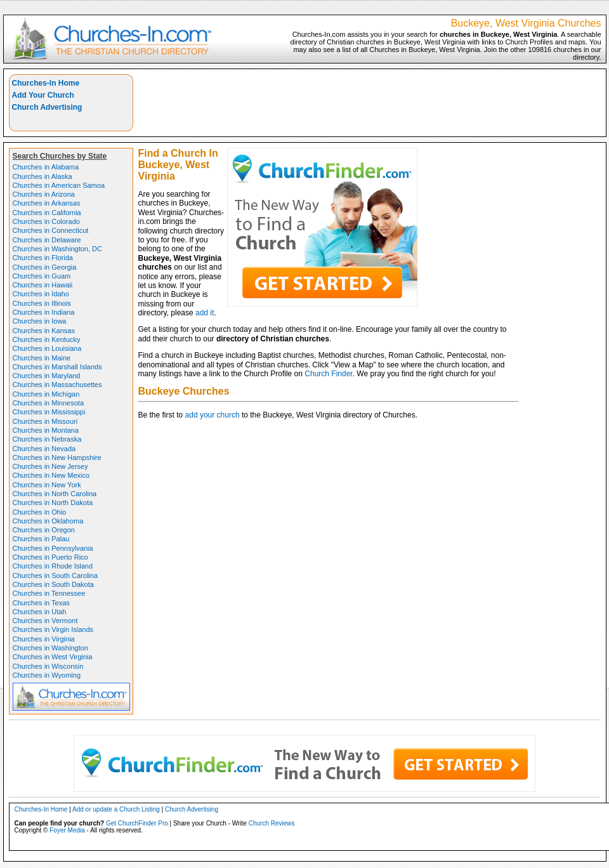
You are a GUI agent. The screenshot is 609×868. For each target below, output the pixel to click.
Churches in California (47, 213)
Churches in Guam (42, 276)
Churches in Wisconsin (48, 666)
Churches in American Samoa (59, 185)
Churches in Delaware (47, 240)
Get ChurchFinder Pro (137, 823)
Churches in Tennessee (49, 593)
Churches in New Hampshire (57, 457)
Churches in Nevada (44, 449)
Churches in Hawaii (43, 285)
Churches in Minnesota (49, 403)
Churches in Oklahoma (48, 521)
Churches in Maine (42, 358)
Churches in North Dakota (53, 503)
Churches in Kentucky (47, 339)
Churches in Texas (41, 603)
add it (205, 313)
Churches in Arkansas (47, 203)
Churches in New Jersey (50, 466)
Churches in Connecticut (51, 230)
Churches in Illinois (42, 303)
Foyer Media (67, 830)
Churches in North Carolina (55, 494)
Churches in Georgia (45, 267)
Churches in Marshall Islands (57, 367)
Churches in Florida (43, 258)
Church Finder (328, 374)
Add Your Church (43, 95)
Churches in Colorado (46, 221)
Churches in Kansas (44, 331)
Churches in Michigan (46, 394)
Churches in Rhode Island (53, 566)
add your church (213, 415)
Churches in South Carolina (56, 575)
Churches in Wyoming (47, 675)
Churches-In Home (46, 83)
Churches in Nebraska (47, 439)
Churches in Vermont (45, 621)
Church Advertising (47, 107)
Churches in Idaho (41, 294)
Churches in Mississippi (49, 412)
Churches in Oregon (44, 530)
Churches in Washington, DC (57, 249)
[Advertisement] (550, 114)
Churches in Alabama (46, 167)
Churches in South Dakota (53, 584)
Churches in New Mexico (51, 475)
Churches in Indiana (44, 312)
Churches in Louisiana (47, 348)
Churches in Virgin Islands (53, 629)
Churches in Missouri (45, 421)
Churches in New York (47, 485)
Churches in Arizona (44, 194)
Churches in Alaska (43, 176)
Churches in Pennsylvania (53, 548)
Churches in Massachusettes (57, 385)
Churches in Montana (46, 430)
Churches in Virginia (44, 639)
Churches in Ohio (40, 512)
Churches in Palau (41, 539)
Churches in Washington (50, 648)
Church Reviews (272, 823)
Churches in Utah (40, 612)
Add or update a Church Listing (116, 809)
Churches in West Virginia (53, 657)
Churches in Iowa (40, 321)
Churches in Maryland (47, 376)
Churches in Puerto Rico (50, 557)
